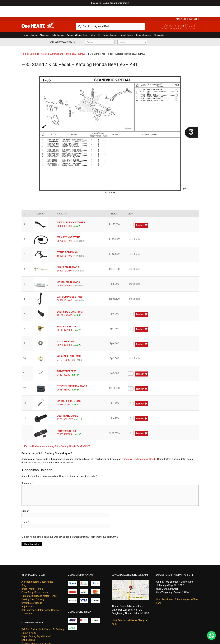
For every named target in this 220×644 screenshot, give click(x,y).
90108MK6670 (65, 305)
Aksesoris (44, 24)
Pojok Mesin (28, 596)
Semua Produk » (144, 24)
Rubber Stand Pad (66, 420)
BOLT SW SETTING (67, 316)
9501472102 (64, 394)
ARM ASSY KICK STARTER (71, 212)
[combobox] (111, 16)
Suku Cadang (58, 24)
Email (25, 512)
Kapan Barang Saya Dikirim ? (36, 626)
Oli (99, 24)
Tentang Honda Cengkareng (36, 633)
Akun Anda (181, 8)
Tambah (142, 214)
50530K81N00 (64, 290)
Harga (26, 24)
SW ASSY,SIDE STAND (69, 227)
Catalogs (34, 43)
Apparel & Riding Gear (77, 24)
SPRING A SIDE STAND (69, 390)
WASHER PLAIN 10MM (69, 346)
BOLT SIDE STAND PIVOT (70, 301)
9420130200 (64, 364)
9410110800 (64, 349)
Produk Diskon (127, 24)
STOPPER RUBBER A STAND (72, 375)
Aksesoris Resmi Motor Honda (38, 571)
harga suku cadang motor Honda (139, 448)
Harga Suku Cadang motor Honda (39, 585)
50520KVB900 (64, 275)
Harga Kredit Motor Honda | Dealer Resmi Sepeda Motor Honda (43, 15)
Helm (92, 24)
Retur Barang (28, 629)
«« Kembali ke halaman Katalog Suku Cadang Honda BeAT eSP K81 (57, 436)
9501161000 (64, 379)
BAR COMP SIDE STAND (70, 286)
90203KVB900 (64, 334)
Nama (25, 500)
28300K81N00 (64, 215)
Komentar (27, 473)
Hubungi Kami (29, 622)
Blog (24, 575)
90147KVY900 (64, 319)
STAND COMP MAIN (68, 241)
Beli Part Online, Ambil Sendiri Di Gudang (43, 619)
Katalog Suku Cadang (33, 589)
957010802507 (65, 409)
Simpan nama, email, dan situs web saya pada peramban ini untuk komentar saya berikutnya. (70, 526)
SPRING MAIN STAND (68, 271)
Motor (34, 24)
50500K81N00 (64, 245)
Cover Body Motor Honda (35, 582)
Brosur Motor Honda (32, 578)
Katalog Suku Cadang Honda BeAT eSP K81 (64, 43)
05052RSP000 (64, 424)
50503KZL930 (64, 260)
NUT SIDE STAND (66, 331)
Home (25, 43)
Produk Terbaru (110, 24)
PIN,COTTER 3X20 (67, 361)
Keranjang (194, 8)
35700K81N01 (64, 230)
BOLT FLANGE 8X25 (67, 405)
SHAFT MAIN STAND (68, 256)
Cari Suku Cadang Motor (63, 31)
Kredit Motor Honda (32, 592)
